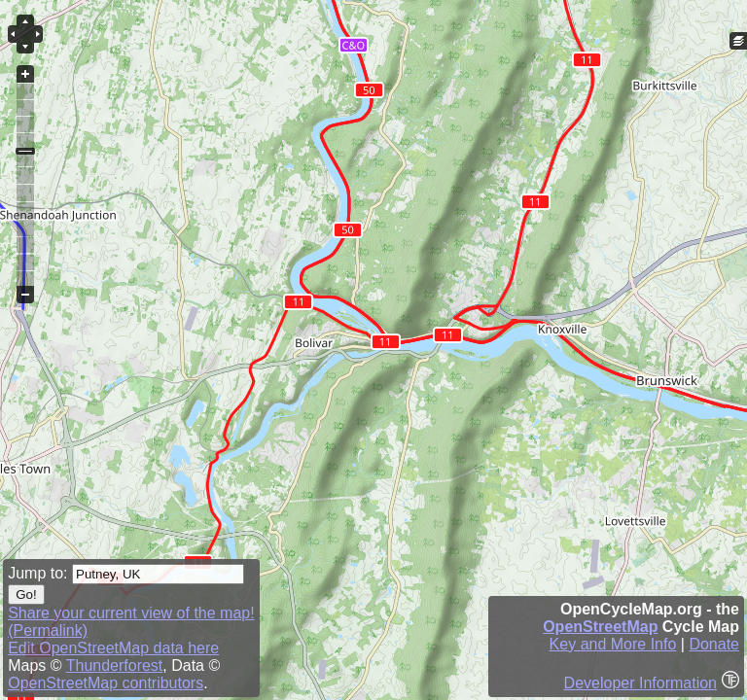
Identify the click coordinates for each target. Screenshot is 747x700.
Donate (714, 644)
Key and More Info (613, 644)
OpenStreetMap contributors (106, 683)
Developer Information (640, 683)
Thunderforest (115, 665)
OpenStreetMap (600, 627)
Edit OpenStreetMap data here (113, 648)
